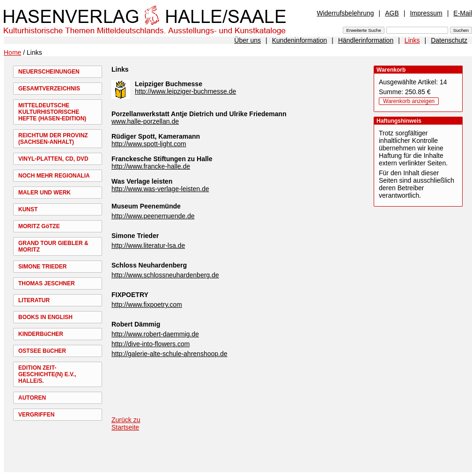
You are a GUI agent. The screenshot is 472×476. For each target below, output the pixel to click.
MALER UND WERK (44, 193)
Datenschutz (449, 40)
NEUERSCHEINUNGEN (49, 72)
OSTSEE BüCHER (42, 351)
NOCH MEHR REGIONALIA (54, 176)
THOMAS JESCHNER (47, 283)
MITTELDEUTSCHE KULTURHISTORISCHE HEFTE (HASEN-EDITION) (52, 112)
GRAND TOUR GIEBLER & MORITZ (53, 246)
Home (12, 52)
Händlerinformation (366, 40)
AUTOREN (32, 398)
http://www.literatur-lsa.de (148, 245)
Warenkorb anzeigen (409, 101)
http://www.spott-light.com (149, 144)
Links (412, 40)
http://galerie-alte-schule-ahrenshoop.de (170, 354)
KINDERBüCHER (41, 334)
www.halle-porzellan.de (145, 121)
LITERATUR (34, 300)
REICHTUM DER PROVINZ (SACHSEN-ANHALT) (53, 139)
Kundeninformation (300, 40)
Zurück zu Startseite (126, 424)
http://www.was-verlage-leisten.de (160, 189)
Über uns (247, 40)
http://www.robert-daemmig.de (155, 334)
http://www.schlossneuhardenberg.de (165, 275)
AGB (392, 13)
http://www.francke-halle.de (151, 166)
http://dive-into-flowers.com (151, 344)
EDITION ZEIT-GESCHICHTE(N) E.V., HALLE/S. (47, 374)
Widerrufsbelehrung (345, 13)
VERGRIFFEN (36, 415)
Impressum (426, 13)
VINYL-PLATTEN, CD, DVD (53, 159)
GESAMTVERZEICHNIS (49, 89)
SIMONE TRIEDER (42, 267)
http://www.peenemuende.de (153, 216)
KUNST (28, 209)
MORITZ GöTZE (39, 226)
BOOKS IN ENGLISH (45, 317)
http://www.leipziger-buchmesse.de (185, 91)
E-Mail (463, 13)
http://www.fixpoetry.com (147, 305)
